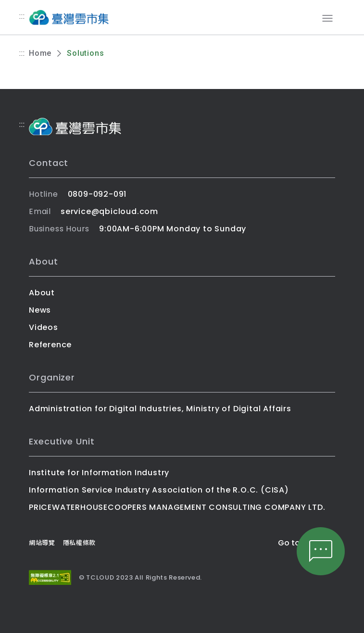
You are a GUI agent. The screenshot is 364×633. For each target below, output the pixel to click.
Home (40, 53)
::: (22, 16)
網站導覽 (42, 543)
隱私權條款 (79, 543)
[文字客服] (321, 551)
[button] (321, 551)
